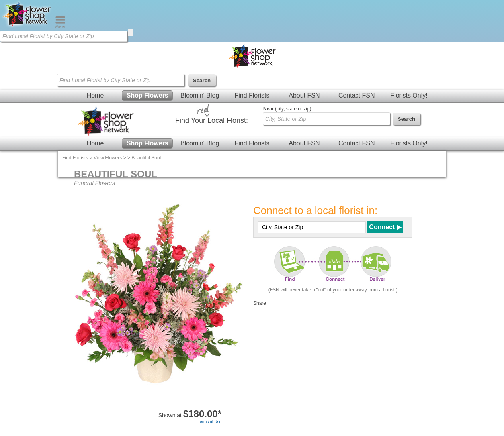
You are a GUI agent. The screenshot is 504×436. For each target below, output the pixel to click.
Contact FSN (357, 95)
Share (260, 303)
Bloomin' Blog (200, 95)
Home (95, 95)
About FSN (304, 95)
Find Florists (252, 95)
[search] (130, 32)
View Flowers (108, 158)
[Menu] (60, 26)
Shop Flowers (147, 95)
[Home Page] (27, 26)
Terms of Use (210, 422)
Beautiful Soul (146, 158)
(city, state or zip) (287, 109)
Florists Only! (409, 95)
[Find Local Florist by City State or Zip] (64, 36)
